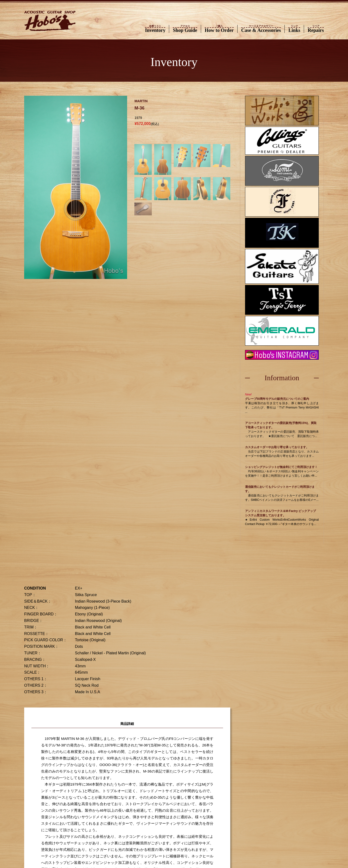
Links (294, 29)
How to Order (219, 29)
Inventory (155, 29)
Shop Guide (185, 29)
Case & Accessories (261, 29)
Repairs (316, 29)
